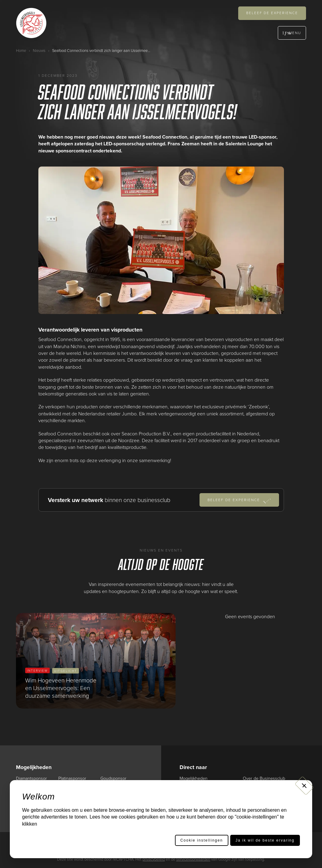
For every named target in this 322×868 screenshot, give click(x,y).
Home (21, 50)
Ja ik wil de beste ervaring (265, 840)
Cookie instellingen (202, 840)
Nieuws (39, 50)
